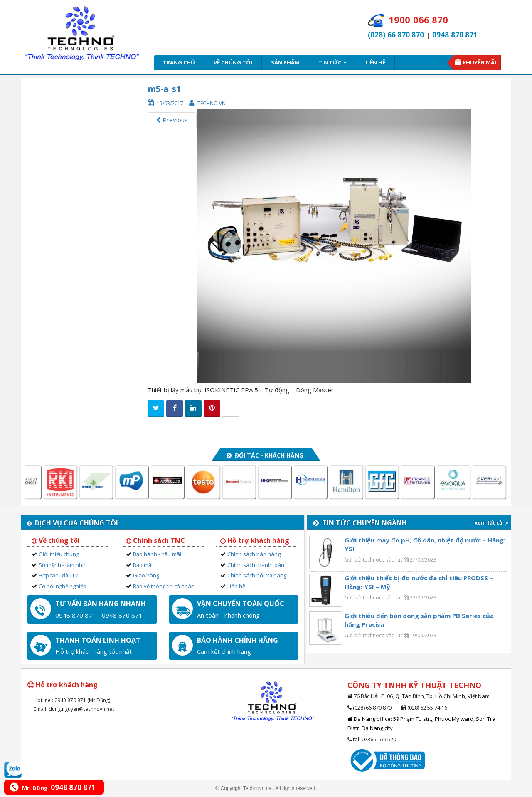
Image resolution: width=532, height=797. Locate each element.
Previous (172, 120)
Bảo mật (143, 565)
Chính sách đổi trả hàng (257, 575)
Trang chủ (179, 62)
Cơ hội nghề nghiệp (63, 586)
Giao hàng (146, 575)
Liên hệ (375, 62)
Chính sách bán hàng (254, 554)
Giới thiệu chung (59, 554)
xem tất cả (491, 523)
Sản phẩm (285, 62)
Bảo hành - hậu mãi (157, 554)
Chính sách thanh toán (256, 565)
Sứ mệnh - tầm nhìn (63, 565)
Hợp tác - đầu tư (58, 575)
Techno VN (212, 103)
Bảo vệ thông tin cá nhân (164, 586)
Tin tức (332, 62)
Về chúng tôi (233, 62)
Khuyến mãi (479, 62)
